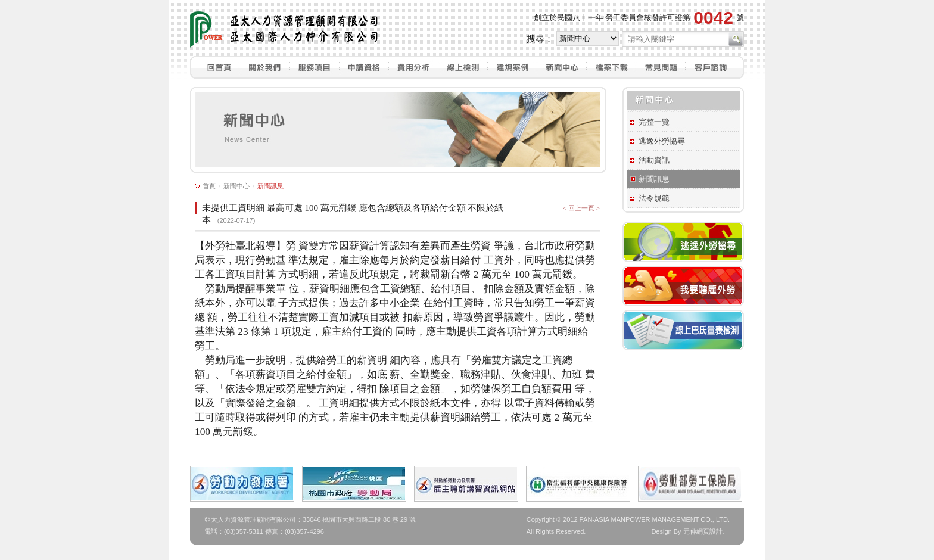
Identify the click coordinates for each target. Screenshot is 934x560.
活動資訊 (654, 160)
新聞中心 (236, 186)
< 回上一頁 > (581, 208)
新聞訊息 (654, 179)
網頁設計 (709, 531)
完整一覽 (654, 122)
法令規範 (654, 198)
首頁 (209, 186)
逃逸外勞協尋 (662, 141)
